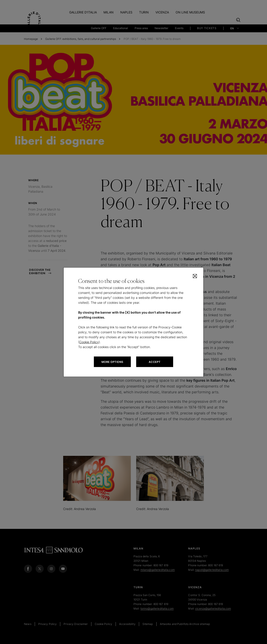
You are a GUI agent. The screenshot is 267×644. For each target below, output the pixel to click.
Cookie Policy (89, 342)
